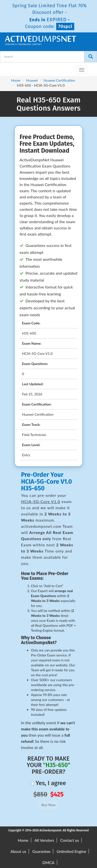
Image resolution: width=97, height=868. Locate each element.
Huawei (32, 80)
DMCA (48, 862)
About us (18, 851)
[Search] (91, 57)
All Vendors (44, 840)
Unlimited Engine (72, 851)
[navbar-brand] (10, 68)
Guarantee (41, 851)
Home (16, 80)
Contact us (70, 840)
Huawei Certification (59, 80)
